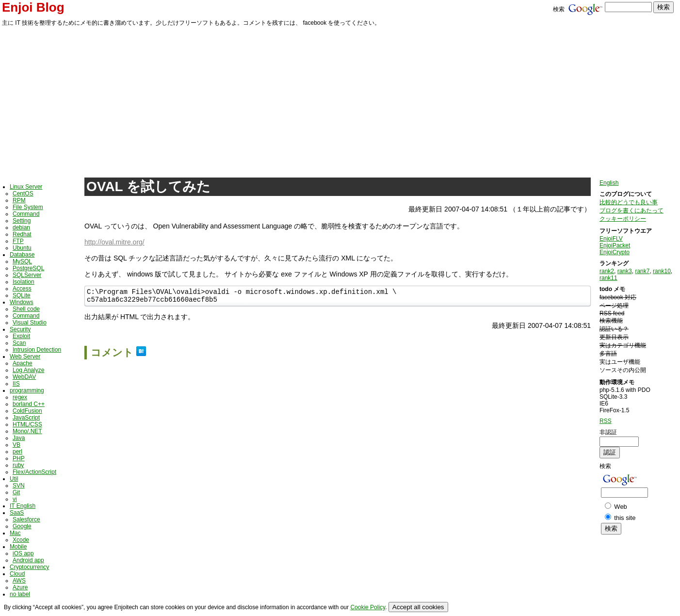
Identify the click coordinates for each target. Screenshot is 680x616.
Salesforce (26, 519)
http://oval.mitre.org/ (114, 242)
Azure (20, 587)
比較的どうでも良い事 (629, 202)
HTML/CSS (27, 424)
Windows (22, 302)
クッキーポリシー (623, 219)
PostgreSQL (28, 268)
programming (27, 390)
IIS (16, 384)
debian (21, 227)
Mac (15, 533)
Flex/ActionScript (34, 472)
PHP (19, 458)
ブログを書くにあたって (631, 211)
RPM (19, 200)
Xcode (21, 540)
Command (26, 214)
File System (28, 207)
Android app (28, 560)
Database (22, 255)
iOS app (23, 553)
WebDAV (24, 377)
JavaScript (26, 418)
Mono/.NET (27, 431)
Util (14, 479)
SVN (19, 486)
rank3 (625, 271)
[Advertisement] (340, 100)
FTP (18, 241)
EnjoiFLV (611, 239)
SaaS (17, 513)
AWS (19, 581)
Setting (22, 221)
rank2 (607, 271)
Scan (19, 343)
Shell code (26, 309)
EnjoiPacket (615, 245)
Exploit (21, 336)
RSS (606, 421)
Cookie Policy (368, 607)
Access (22, 289)
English (609, 183)
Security (20, 329)
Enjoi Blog (33, 7)
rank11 (608, 278)
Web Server (25, 357)
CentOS (23, 194)
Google (22, 526)
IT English (23, 506)
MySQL (22, 261)
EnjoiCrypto (615, 252)
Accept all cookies (418, 607)
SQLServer (27, 275)
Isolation (24, 282)
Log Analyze (28, 370)
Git (16, 492)
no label (20, 594)
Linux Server (26, 187)
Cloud (17, 574)
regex (20, 397)
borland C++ (29, 404)
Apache (23, 363)
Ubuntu (22, 248)
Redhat (22, 234)
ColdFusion (27, 411)
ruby (18, 465)
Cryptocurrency (29, 567)
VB (16, 445)
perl (17, 452)
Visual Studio (30, 323)
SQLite (22, 295)
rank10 (662, 271)
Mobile (18, 547)
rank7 (642, 271)
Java (19, 438)
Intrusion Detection (37, 350)
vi (15, 499)
